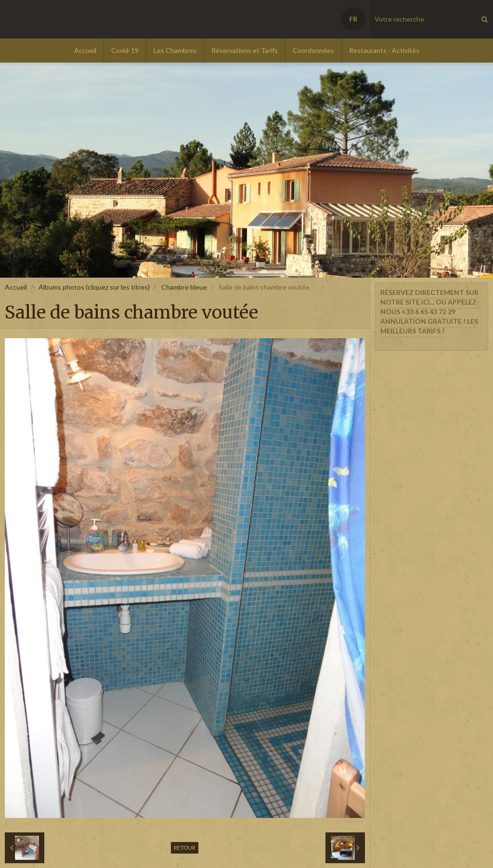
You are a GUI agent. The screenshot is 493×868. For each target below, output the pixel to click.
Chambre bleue (184, 287)
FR (353, 19)
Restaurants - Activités (384, 50)
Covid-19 (125, 50)
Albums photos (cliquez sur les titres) (94, 287)
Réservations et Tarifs (245, 50)
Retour (185, 848)
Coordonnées (313, 50)
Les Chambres (175, 50)
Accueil (85, 50)
